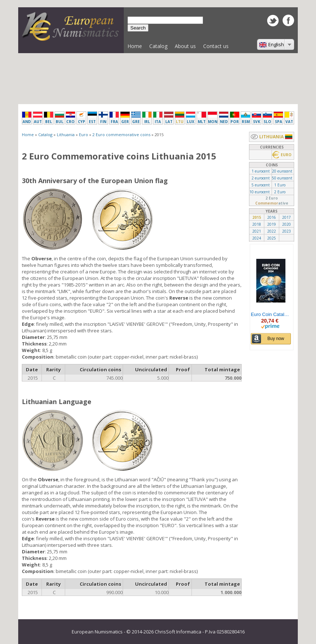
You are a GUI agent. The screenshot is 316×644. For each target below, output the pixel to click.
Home (135, 46)
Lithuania (66, 135)
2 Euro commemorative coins (121, 135)
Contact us (216, 46)
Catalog (157, 48)
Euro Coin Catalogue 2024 (271, 315)
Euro (84, 135)
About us (185, 46)
